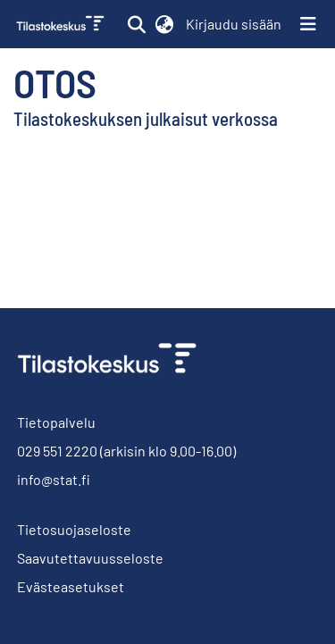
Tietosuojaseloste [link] (74, 529)
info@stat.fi (54, 479)
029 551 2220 (57, 451)
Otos (55, 82)
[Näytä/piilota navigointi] (308, 24)
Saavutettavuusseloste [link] (90, 558)
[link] (62, 24)
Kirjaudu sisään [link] (234, 24)
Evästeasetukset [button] (71, 586)
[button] (136, 24)
